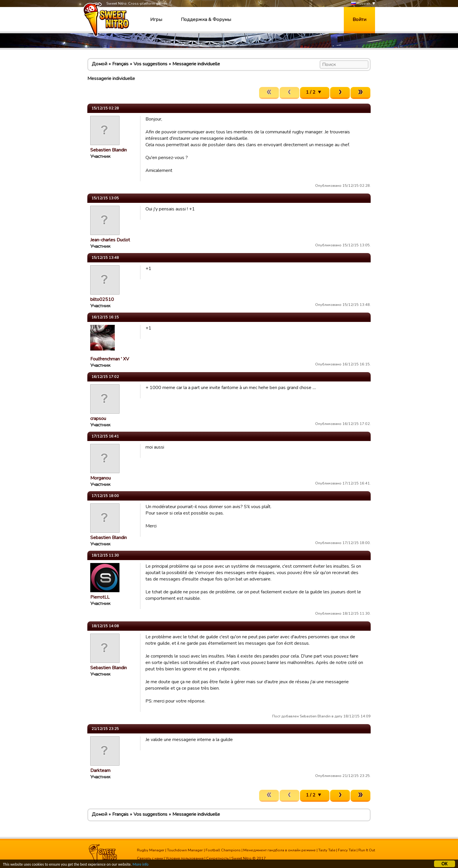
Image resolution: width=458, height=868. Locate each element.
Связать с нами (150, 858)
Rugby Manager (151, 850)
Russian (361, 4)
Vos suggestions (150, 64)
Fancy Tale (347, 850)
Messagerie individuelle (196, 64)
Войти (359, 20)
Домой (99, 64)
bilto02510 (102, 299)
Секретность (217, 858)
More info (140, 865)
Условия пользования (185, 858)
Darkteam (100, 771)
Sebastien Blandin (109, 150)
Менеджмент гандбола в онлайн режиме (280, 850)
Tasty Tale (327, 850)
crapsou (98, 419)
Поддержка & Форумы (206, 20)
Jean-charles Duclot (110, 240)
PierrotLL (100, 597)
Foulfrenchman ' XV (110, 359)
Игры (156, 20)
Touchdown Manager (185, 850)
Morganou (100, 478)
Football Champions (223, 850)
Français (120, 64)
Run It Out (367, 850)
